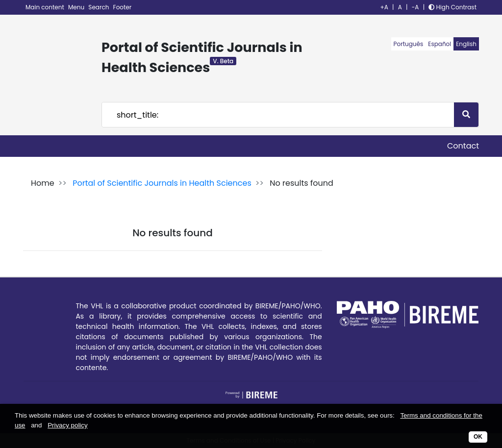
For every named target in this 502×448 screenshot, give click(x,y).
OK (478, 437)
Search (99, 7)
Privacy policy (67, 425)
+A (384, 7)
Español (439, 44)
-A (415, 7)
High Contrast (452, 7)
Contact (463, 146)
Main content (46, 7)
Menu (77, 7)
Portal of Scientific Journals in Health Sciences (162, 183)
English (466, 44)
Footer (123, 7)
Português (409, 44)
